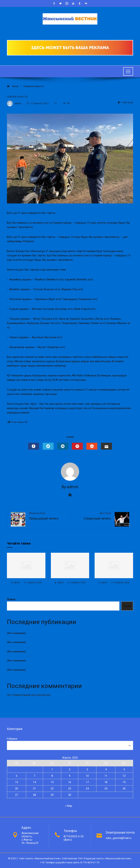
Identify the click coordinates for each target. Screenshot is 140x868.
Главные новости (17, 97)
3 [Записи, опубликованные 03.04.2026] (87, 769)
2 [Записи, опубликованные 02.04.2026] (70, 769)
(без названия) (16, 633)
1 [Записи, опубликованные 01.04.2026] (52, 769)
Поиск (11, 599)
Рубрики (12, 739)
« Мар (69, 806)
